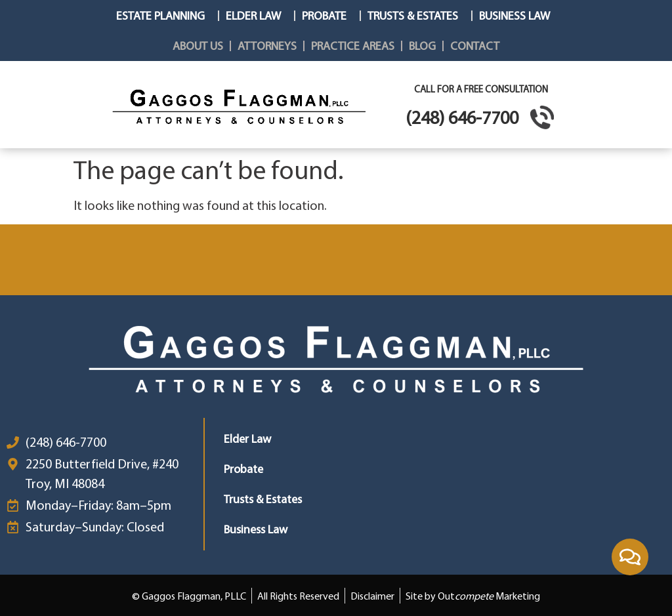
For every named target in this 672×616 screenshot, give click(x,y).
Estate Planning (164, 15)
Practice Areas (353, 46)
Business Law (518, 15)
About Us (198, 46)
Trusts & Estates (416, 15)
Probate (327, 15)
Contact (475, 46)
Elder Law (257, 15)
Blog (422, 46)
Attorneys (267, 46)
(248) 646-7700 (462, 117)
